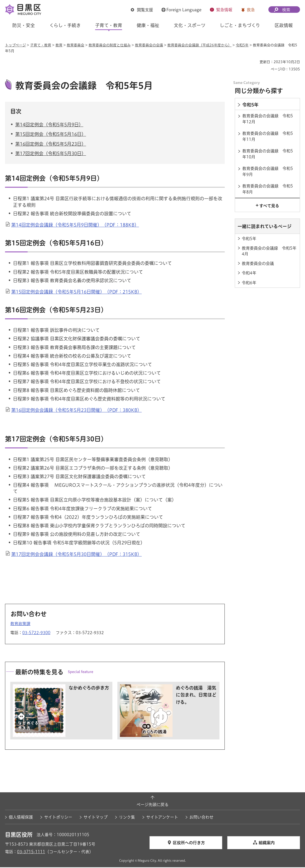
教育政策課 (20, 624)
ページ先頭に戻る (152, 805)
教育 (59, 45)
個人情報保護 (21, 818)
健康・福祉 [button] (148, 25)
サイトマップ (96, 818)
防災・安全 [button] (24, 25)
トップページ (15, 45)
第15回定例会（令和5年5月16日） (51, 135)
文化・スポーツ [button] (190, 25)
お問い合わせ (201, 818)
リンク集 (127, 818)
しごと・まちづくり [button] (240, 25)
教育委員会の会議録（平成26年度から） (199, 45)
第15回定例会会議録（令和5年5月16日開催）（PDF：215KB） (77, 293)
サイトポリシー (58, 818)
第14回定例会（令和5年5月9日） (49, 125)
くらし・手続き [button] (65, 25)
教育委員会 (75, 45)
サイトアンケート (162, 818)
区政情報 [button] (284, 25)
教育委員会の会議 (149, 45)
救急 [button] (251, 10)
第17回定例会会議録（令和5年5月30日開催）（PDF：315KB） (77, 555)
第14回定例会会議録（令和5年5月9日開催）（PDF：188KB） (75, 226)
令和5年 (242, 45)
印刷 (254, 62)
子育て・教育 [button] (109, 25)
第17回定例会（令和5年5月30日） (51, 154)
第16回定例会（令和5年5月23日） (51, 144)
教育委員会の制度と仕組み (110, 45)
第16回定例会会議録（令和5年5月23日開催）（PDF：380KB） (77, 411)
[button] (142, 10)
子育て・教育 (41, 45)
